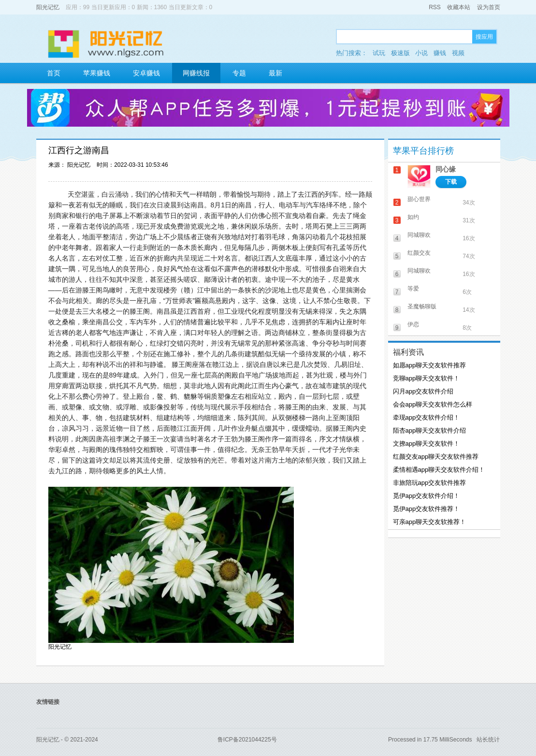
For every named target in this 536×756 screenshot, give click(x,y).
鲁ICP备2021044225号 (247, 740)
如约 (413, 217)
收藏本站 (459, 7)
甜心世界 (419, 199)
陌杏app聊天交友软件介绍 (430, 430)
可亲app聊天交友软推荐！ (430, 522)
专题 (239, 73)
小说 (421, 53)
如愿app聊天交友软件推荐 (430, 365)
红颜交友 (419, 253)
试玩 (379, 53)
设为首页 (489, 7)
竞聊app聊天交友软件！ (427, 378)
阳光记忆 (48, 7)
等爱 (413, 289)
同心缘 (446, 169)
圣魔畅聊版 (422, 306)
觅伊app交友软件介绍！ (427, 496)
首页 (54, 73)
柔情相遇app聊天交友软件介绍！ (439, 470)
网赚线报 (196, 73)
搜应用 (484, 37)
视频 (458, 53)
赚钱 (440, 53)
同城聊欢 (419, 235)
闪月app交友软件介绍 (423, 391)
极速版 (400, 53)
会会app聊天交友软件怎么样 (433, 404)
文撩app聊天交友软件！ (427, 443)
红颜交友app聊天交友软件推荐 (436, 457)
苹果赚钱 (97, 73)
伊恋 (413, 324)
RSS (435, 7)
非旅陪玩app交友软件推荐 (430, 483)
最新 (275, 73)
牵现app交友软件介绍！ (427, 417)
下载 (451, 182)
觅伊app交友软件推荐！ (427, 509)
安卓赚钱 (146, 73)
